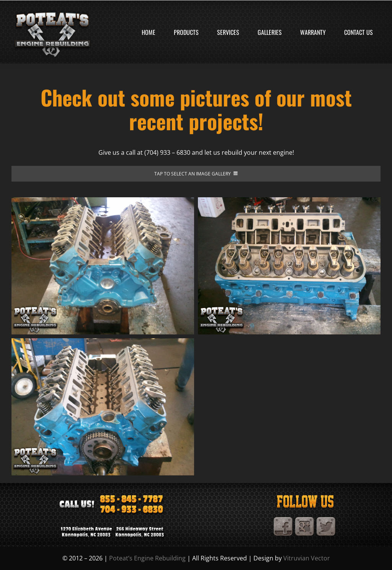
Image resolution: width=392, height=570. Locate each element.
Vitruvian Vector (307, 558)
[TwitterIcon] (326, 520)
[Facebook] (283, 520)
